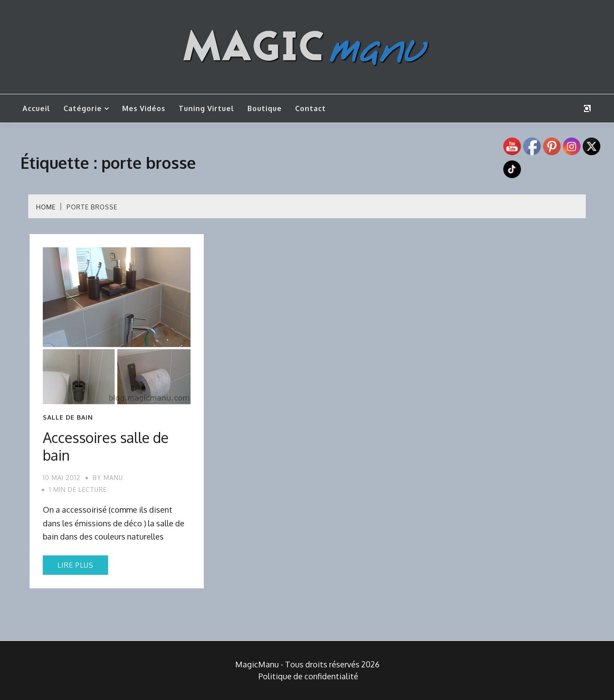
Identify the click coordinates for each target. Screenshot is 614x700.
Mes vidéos (144, 108)
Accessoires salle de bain (106, 446)
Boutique (265, 108)
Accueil (36, 108)
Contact (311, 108)
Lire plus (75, 565)
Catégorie (83, 108)
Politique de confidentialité (308, 676)
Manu (113, 478)
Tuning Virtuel (206, 108)
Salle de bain (68, 417)
